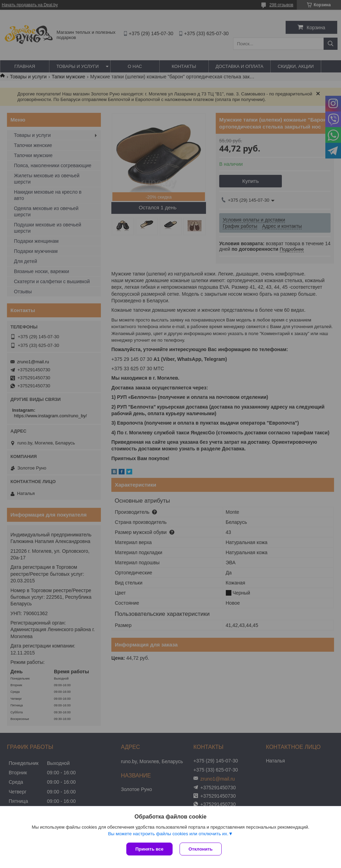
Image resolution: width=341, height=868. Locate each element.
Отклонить (201, 849)
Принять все (149, 849)
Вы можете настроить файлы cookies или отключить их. (168, 834)
